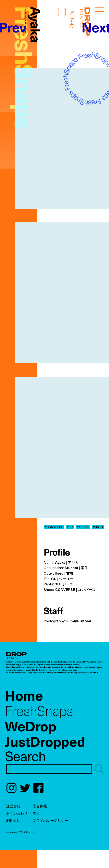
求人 (36, 813)
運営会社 (13, 806)
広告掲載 (40, 806)
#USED (98, 527)
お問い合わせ (17, 813)
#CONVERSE (54, 527)
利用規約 (13, 820)
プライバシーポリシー (50, 820)
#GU (70, 527)
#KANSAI (83, 527)
